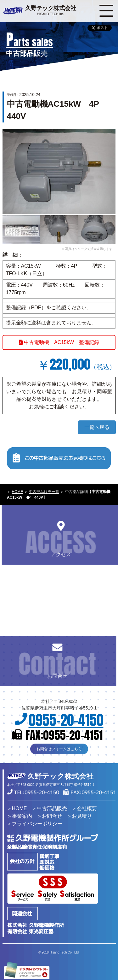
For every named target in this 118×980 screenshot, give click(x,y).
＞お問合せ (49, 816)
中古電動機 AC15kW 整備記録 (59, 342)
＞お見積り (79, 816)
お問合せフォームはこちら (59, 749)
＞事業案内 (20, 816)
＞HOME (17, 808)
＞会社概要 (84, 808)
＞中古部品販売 (49, 808)
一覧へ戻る (97, 427)
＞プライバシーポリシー (35, 824)
